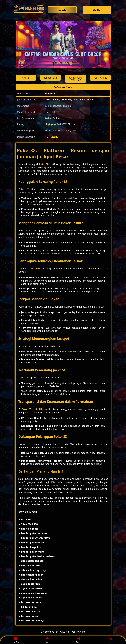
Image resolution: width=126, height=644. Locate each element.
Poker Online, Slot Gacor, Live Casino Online (69, 100)
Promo (47, 640)
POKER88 (50, 93)
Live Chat (16, 640)
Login (110, 640)
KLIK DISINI (51, 137)
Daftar (79, 640)
